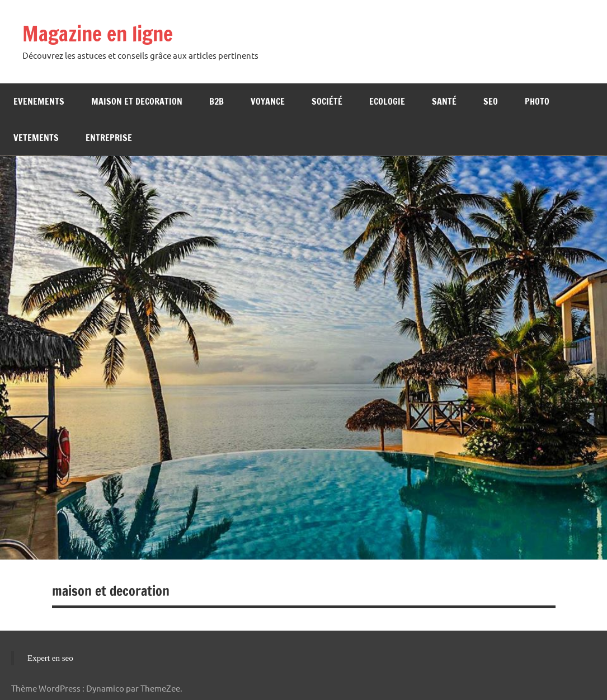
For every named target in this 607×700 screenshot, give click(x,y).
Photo (537, 101)
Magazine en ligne (98, 34)
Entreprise (109, 138)
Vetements (36, 138)
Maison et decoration (137, 101)
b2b (217, 101)
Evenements (39, 101)
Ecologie (387, 101)
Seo (491, 101)
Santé (444, 101)
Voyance (268, 101)
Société (327, 101)
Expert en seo (50, 658)
